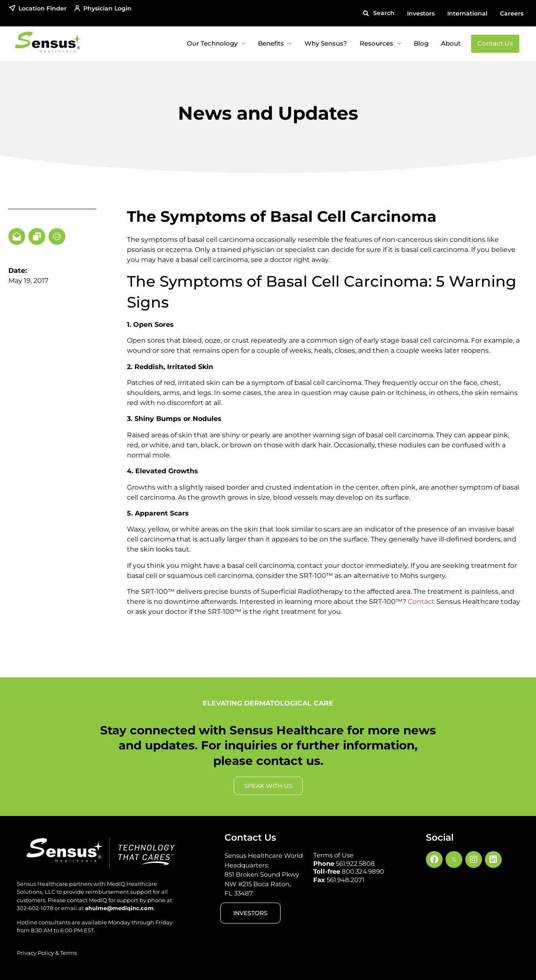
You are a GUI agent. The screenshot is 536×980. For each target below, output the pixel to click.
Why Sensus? (326, 43)
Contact (421, 602)
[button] (379, 13)
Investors (421, 13)
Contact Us (495, 43)
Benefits (275, 44)
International (467, 13)
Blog (421, 43)
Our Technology (216, 44)
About (451, 43)
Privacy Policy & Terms (47, 953)
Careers (512, 13)
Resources (380, 44)
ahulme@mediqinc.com (119, 908)
